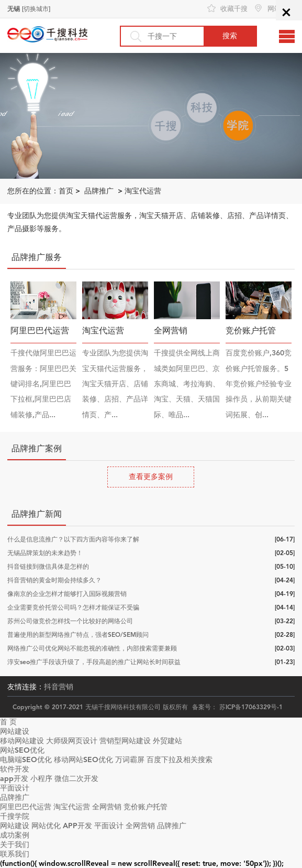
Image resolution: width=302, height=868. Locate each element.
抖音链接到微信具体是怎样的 (48, 567)
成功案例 (15, 835)
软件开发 (15, 769)
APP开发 (77, 826)
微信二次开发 (76, 779)
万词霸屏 (130, 760)
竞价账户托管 (146, 807)
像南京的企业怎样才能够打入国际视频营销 (67, 594)
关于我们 (15, 845)
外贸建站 (167, 741)
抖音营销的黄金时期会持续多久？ (54, 580)
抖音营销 (59, 687)
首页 (66, 191)
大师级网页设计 (72, 741)
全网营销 (107, 807)
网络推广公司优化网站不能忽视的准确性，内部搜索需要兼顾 (92, 648)
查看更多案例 (151, 477)
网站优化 (46, 826)
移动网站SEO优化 (83, 760)
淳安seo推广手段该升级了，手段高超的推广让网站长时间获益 (94, 662)
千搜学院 (15, 816)
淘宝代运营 (143, 191)
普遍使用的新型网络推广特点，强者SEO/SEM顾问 (78, 635)
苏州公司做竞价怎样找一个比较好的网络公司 (70, 621)
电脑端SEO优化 (26, 760)
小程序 (41, 779)
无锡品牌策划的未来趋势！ (45, 553)
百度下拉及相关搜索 (180, 760)
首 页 (8, 722)
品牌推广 (99, 191)
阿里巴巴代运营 (26, 807)
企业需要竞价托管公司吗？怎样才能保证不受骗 (73, 607)
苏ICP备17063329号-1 (251, 707)
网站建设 (15, 731)
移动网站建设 (22, 741)
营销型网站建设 (125, 741)
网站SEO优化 (22, 750)
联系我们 (15, 854)
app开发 (14, 779)
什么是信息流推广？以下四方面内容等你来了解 (73, 539)
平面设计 (15, 788)
